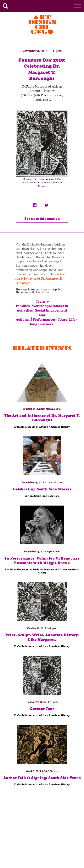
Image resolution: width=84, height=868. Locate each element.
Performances (44, 319)
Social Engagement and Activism (41, 315)
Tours (62, 319)
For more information (42, 219)
